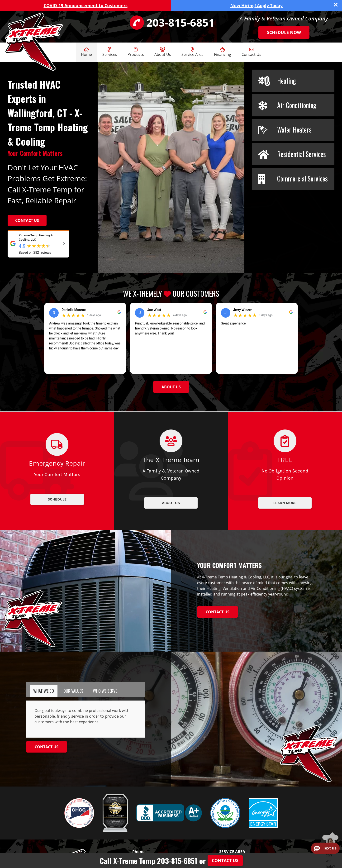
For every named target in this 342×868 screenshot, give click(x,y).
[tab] (44, 691)
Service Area (192, 52)
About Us (163, 52)
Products (136, 52)
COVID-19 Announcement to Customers (86, 5)
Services (110, 52)
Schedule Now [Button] (284, 32)
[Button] (171, 387)
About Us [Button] (171, 503)
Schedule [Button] (57, 499)
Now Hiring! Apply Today (256, 5)
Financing (223, 52)
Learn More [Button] (285, 503)
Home (86, 52)
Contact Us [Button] (27, 220)
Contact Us (251, 52)
